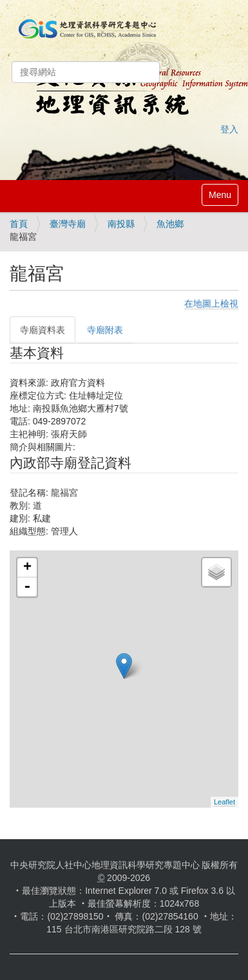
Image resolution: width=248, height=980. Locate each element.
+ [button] (27, 568)
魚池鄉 (170, 224)
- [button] (27, 587)
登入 (229, 129)
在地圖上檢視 (211, 304)
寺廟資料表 (43, 330)
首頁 (19, 224)
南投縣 (121, 224)
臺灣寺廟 (68, 224)
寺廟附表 (105, 330)
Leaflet (224, 802)
